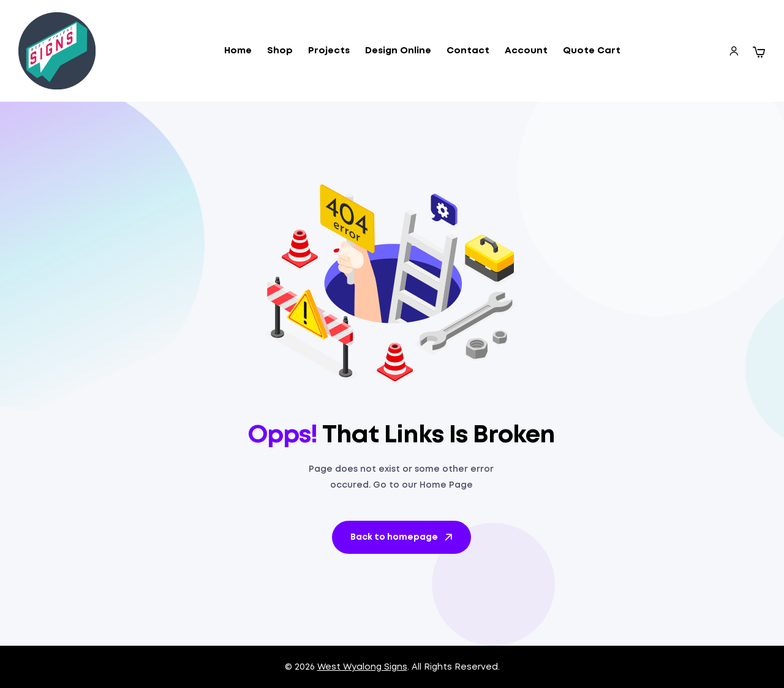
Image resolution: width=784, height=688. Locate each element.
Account (526, 51)
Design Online (398, 51)
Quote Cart (592, 51)
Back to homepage (402, 537)
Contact (468, 51)
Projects (329, 51)
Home (238, 51)
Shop (280, 51)
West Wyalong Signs (362, 667)
